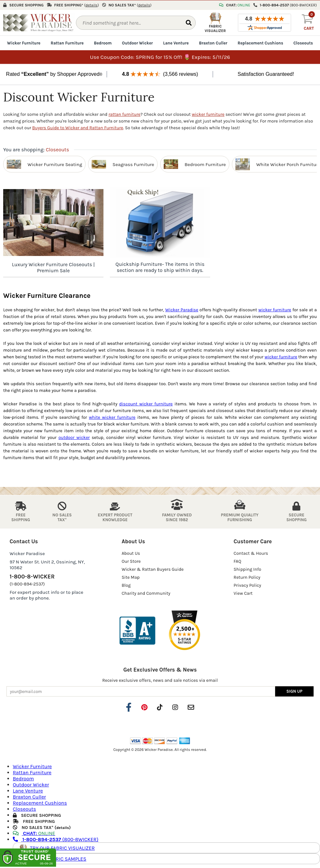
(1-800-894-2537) (27, 584)
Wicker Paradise (182, 310)
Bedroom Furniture (205, 164)
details (63, 827)
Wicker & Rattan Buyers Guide (153, 569)
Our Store (131, 561)
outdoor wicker (74, 437)
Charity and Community (146, 593)
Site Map (131, 577)
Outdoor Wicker (137, 43)
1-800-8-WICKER (32, 576)
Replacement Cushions (260, 43)
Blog (126, 585)
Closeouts (303, 43)
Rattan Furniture (67, 43)
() (92, 5)
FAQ (237, 561)
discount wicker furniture (146, 404)
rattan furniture (125, 114)
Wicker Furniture (24, 43)
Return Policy (247, 577)
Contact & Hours (251, 553)
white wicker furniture (112, 417)
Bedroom (103, 43)
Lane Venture (176, 43)
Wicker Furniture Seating (55, 164)
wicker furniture (208, 114)
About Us (131, 553)
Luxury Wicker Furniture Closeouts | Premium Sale (53, 267)
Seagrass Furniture (133, 164)
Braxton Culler (213, 43)
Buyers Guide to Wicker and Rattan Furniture (78, 127)
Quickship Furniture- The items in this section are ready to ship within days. (160, 267)
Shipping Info (247, 569)
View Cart (243, 593)
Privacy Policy (247, 585)
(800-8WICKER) (56, 839)
